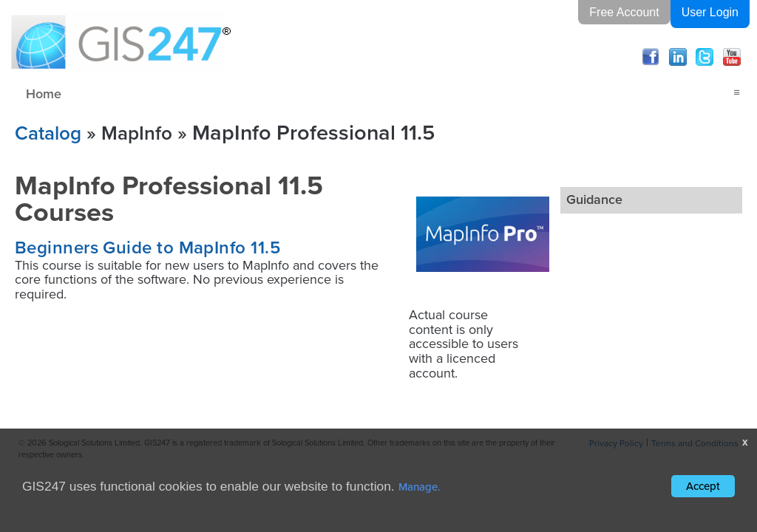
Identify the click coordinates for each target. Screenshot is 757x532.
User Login (710, 12)
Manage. (420, 487)
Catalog (48, 133)
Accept (703, 486)
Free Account (624, 12)
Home (44, 93)
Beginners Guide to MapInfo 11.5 (147, 247)
